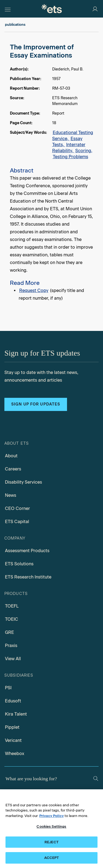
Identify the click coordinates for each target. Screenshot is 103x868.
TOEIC (12, 619)
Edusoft (13, 701)
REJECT (51, 842)
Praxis (11, 646)
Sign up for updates (36, 404)
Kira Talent (16, 714)
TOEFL (12, 606)
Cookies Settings (51, 826)
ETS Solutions (19, 564)
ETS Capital (17, 522)
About (11, 456)
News (11, 495)
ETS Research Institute (28, 577)
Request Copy (34, 290)
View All (13, 659)
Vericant (13, 740)
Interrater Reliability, (69, 148)
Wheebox (15, 754)
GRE (9, 632)
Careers (13, 469)
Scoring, (84, 151)
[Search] (96, 778)
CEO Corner (17, 508)
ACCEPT (52, 858)
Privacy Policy (51, 816)
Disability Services (23, 482)
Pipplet (12, 727)
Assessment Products (27, 551)
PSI (8, 688)
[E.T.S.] (52, 9)
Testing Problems (70, 157)
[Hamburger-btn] (8, 9)
